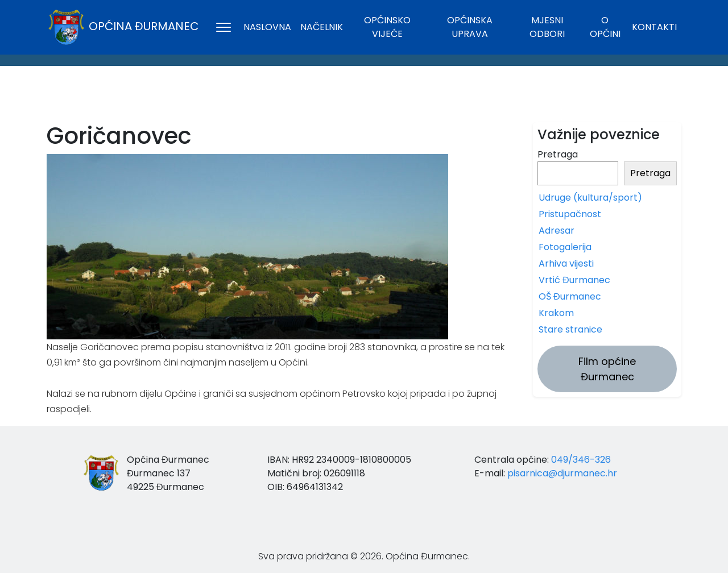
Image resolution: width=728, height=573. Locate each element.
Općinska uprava (470, 27)
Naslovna (267, 27)
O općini (605, 27)
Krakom (556, 313)
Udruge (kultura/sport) (590, 198)
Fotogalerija (565, 247)
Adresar (557, 231)
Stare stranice (570, 329)
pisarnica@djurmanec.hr (562, 473)
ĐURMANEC (364, 97)
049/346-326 (581, 460)
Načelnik (322, 27)
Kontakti (654, 27)
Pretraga (558, 154)
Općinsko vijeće (387, 27)
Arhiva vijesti (566, 263)
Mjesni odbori (547, 27)
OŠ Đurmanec (570, 296)
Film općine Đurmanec (607, 369)
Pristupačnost (570, 214)
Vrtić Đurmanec (574, 280)
